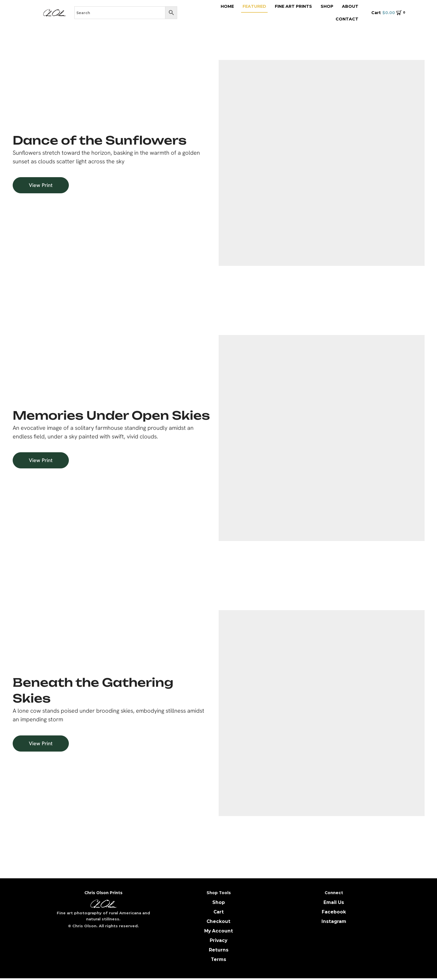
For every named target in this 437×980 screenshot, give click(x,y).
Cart (218, 912)
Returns (219, 951)
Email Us (334, 902)
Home (227, 6)
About (350, 6)
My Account (218, 931)
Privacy (218, 941)
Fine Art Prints (293, 6)
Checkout (219, 922)
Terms (218, 961)
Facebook (334, 912)
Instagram (334, 922)
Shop (327, 6)
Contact (347, 19)
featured (254, 6)
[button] (47, 185)
